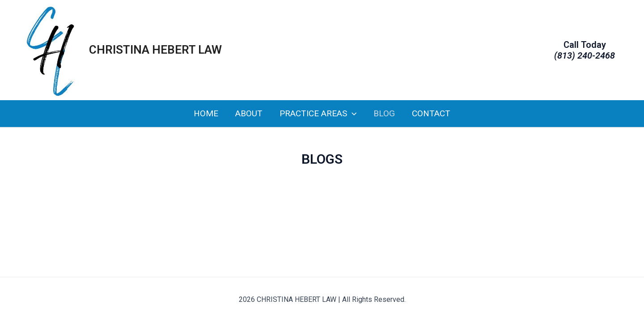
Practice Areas (318, 114)
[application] (352, 114)
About (249, 113)
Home (206, 113)
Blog (384, 113)
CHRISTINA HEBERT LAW (155, 50)
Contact (431, 113)
